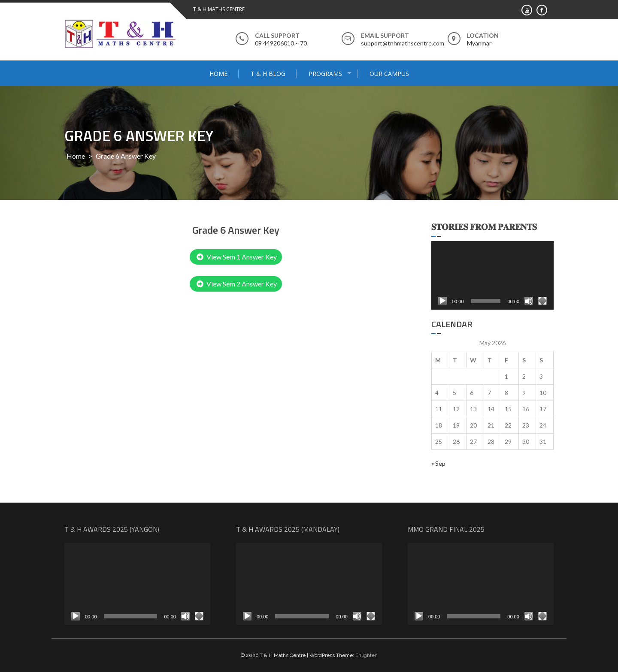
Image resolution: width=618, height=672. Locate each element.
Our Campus (389, 74)
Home (218, 74)
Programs (325, 74)
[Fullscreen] (542, 301)
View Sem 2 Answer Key (237, 284)
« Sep (438, 463)
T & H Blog (268, 74)
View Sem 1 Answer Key (237, 257)
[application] (492, 275)
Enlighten (367, 655)
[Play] (442, 301)
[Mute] (529, 301)
